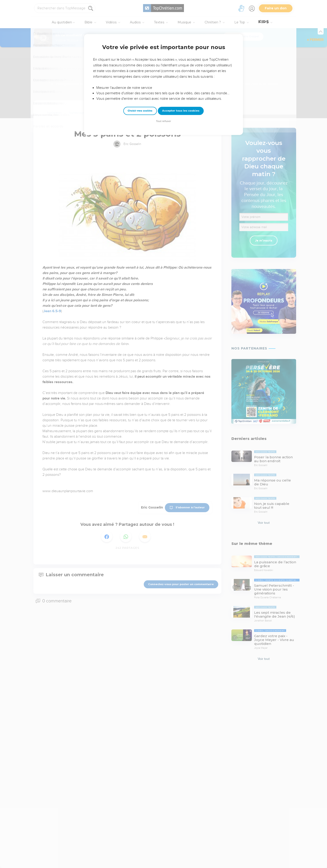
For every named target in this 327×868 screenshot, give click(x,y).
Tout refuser (163, 121)
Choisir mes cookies (140, 111)
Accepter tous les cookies (181, 111)
